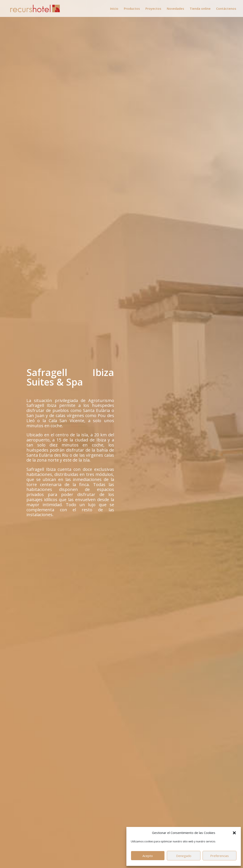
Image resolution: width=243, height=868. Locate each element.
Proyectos (153, 9)
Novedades (175, 9)
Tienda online (200, 9)
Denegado (184, 856)
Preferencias (220, 856)
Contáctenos (226, 9)
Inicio (114, 9)
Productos (132, 9)
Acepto (148, 856)
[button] (234, 833)
